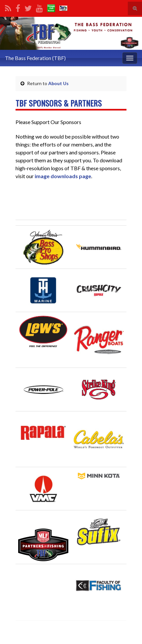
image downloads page (62, 176)
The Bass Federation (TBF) (35, 58)
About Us (58, 83)
